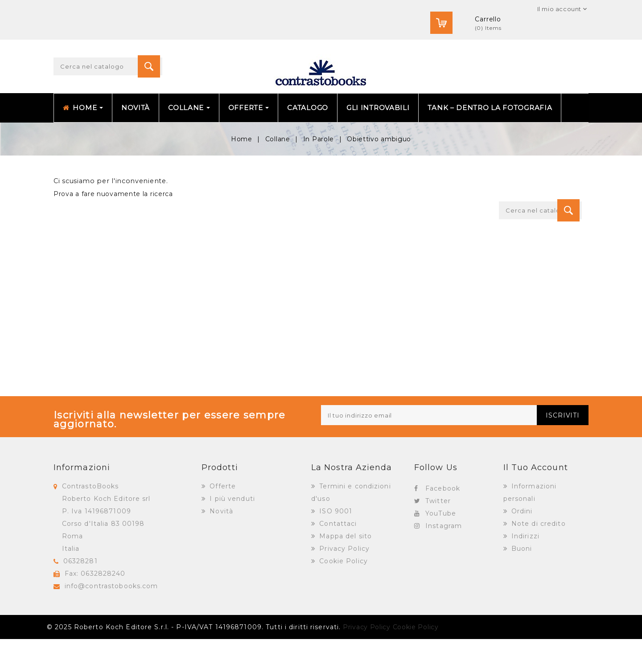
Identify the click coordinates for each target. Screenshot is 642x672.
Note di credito (537, 557)
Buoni (521, 582)
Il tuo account (536, 500)
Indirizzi (524, 569)
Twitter (438, 534)
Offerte (222, 519)
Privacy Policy (343, 582)
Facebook (443, 521)
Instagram (444, 559)
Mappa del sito (344, 569)
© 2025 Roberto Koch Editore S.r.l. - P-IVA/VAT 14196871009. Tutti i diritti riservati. (194, 660)
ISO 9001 (335, 544)
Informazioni (82, 500)
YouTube (441, 546)
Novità (220, 544)
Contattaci (337, 557)
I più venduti (231, 532)
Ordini (521, 544)
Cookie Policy (342, 594)
